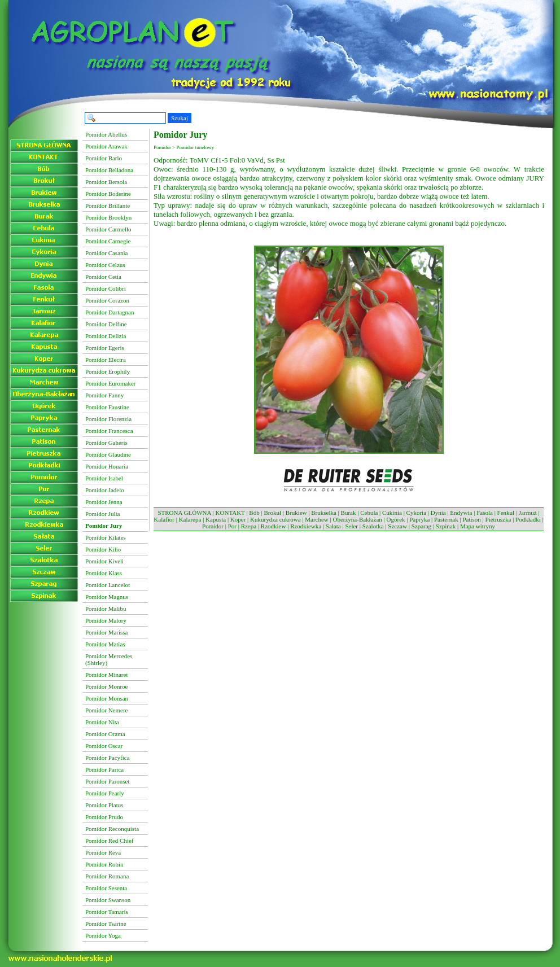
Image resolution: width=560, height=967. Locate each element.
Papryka (419, 519)
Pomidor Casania (106, 253)
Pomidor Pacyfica (108, 758)
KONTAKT (230, 513)
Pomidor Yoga (103, 935)
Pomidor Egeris (105, 348)
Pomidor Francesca (109, 431)
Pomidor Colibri (106, 288)
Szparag (421, 526)
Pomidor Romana (107, 876)
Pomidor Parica (104, 769)
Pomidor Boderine (108, 194)
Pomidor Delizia (106, 336)
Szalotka (373, 526)
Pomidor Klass (104, 573)
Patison (471, 519)
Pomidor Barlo (104, 158)
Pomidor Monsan (107, 698)
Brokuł (272, 513)
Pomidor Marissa (106, 632)
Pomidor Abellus (106, 134)
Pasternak (446, 519)
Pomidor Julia (102, 514)
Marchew (317, 519)
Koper (238, 519)
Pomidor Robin (104, 864)
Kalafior (164, 519)
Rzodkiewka (306, 526)
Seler (351, 526)
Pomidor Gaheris (106, 443)
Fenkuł (506, 513)
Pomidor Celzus (105, 265)
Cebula (369, 513)
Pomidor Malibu (106, 609)
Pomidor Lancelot (108, 585)
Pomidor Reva (103, 852)
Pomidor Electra (106, 360)
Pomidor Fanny (104, 395)
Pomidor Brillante (108, 205)
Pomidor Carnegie (108, 241)
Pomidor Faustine (107, 407)
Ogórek (396, 519)
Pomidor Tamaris (107, 912)
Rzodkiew (274, 526)
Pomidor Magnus (107, 597)
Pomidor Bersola (106, 182)
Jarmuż (528, 513)
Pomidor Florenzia (108, 419)
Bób (254, 513)
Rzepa (249, 526)
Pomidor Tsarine (106, 924)
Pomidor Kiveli (104, 561)
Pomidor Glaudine (108, 454)
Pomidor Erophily (108, 371)
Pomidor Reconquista (112, 829)
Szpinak (446, 526)
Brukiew (296, 513)
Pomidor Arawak (106, 146)
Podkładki (528, 519)
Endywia (461, 513)
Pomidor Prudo (104, 817)
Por (232, 526)
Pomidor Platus (104, 805)
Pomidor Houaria (107, 466)
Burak (349, 513)
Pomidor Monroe (106, 686)
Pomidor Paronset (108, 781)
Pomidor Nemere (106, 710)
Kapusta (216, 519)
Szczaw (397, 526)
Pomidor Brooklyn (108, 217)
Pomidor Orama (105, 734)
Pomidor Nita (102, 722)
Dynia (438, 513)
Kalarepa (190, 519)
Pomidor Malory (106, 620)
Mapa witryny (478, 526)
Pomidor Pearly (105, 793)
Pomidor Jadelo (105, 490)
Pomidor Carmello (108, 229)
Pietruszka (498, 519)
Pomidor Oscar (104, 746)
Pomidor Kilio (103, 549)
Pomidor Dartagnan (110, 312)
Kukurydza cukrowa (275, 519)
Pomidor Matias (105, 644)
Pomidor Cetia (103, 277)
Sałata (333, 526)
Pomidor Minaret (106, 675)
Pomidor (213, 526)
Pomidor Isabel (104, 478)
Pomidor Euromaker (111, 383)
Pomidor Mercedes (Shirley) (109, 659)
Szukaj (180, 118)
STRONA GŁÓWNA (184, 513)
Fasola (485, 513)
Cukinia (392, 513)
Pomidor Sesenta (106, 888)
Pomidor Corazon (107, 300)
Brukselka (324, 513)
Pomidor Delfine (106, 324)
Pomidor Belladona (109, 170)
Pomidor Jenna (104, 502)
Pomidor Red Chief (110, 841)
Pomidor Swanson (108, 900)
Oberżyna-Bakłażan (357, 519)
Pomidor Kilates (106, 537)
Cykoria (416, 513)
